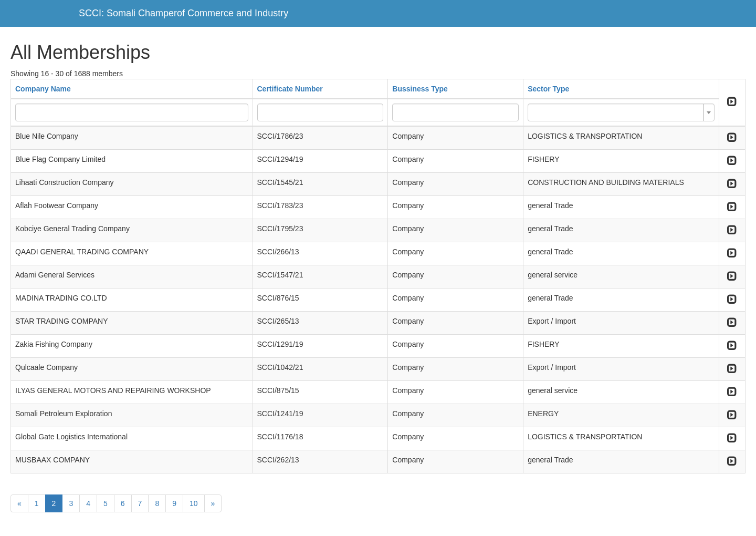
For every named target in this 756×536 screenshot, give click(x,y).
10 (194, 503)
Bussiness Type (420, 89)
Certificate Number (290, 89)
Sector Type (548, 89)
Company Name (43, 89)
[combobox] (621, 112)
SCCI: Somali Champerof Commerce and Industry (183, 13)
